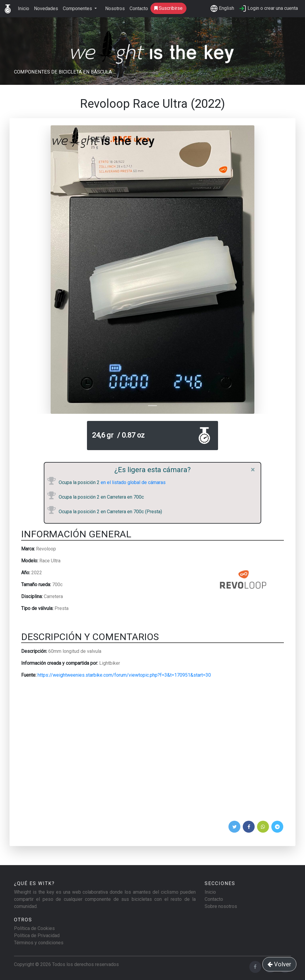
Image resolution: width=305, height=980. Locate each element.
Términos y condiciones (39, 943)
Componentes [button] (78, 8)
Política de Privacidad (37, 935)
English (222, 8)
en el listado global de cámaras (133, 482)
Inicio (24, 8)
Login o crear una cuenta (268, 8)
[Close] (253, 470)
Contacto (139, 8)
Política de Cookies (34, 928)
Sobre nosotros (221, 906)
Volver (279, 964)
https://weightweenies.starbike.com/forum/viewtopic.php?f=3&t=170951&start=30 (124, 675)
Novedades (46, 8)
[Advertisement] (152, 751)
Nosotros (115, 8)
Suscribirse (168, 8)
